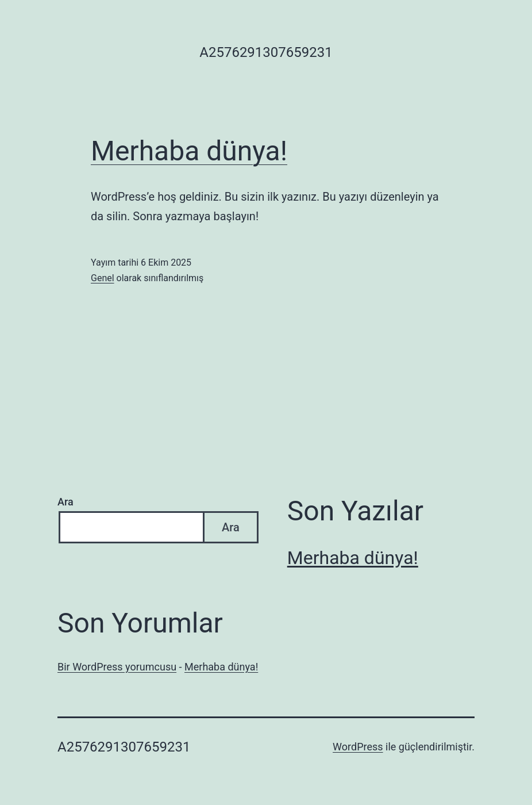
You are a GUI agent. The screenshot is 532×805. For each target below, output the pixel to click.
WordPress (358, 747)
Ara (65, 502)
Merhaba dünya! (189, 151)
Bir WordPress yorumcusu (117, 667)
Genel (103, 278)
